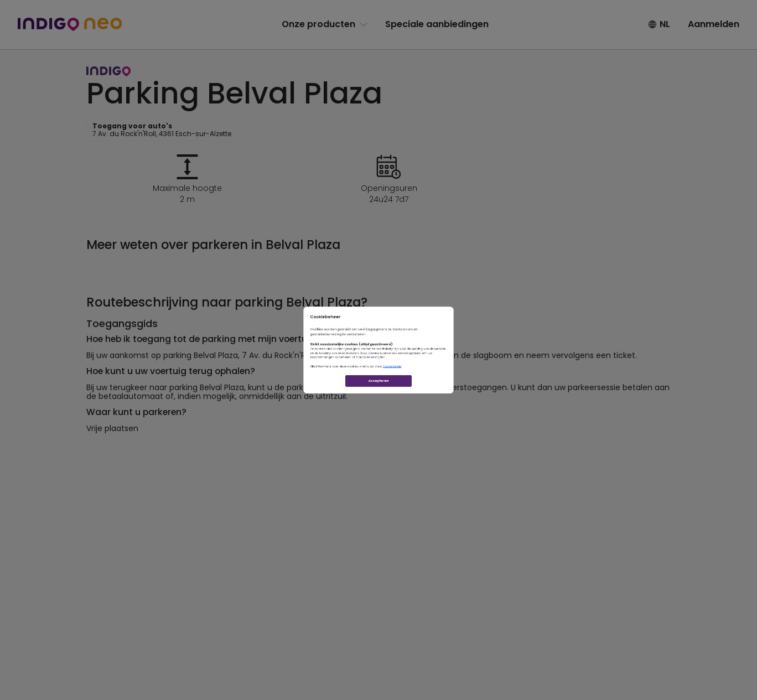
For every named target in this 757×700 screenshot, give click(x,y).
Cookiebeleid (414, 393)
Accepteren (379, 432)
